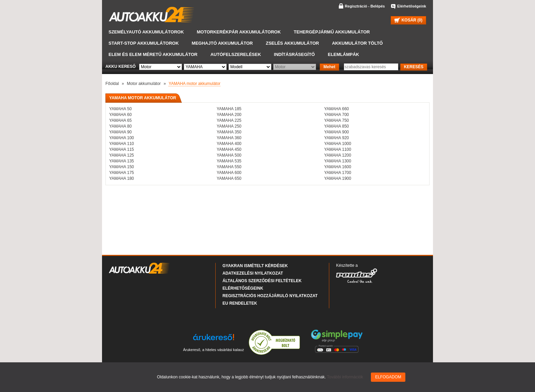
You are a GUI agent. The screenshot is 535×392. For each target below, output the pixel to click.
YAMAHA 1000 (338, 144)
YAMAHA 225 (229, 120)
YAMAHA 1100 (338, 149)
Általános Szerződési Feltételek (262, 281)
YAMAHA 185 (229, 109)
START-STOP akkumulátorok (144, 43)
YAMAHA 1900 (338, 178)
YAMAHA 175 (121, 173)
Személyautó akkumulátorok (146, 32)
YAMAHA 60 (120, 115)
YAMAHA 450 (229, 149)
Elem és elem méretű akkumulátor (153, 54)
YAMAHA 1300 (338, 161)
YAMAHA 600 (229, 173)
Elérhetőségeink (412, 6)
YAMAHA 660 (336, 109)
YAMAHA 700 (336, 115)
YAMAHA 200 (229, 115)
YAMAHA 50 (120, 109)
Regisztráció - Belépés (365, 6)
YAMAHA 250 (229, 126)
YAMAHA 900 (336, 132)
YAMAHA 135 (121, 161)
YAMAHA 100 (121, 138)
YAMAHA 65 (120, 120)
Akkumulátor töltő (357, 43)
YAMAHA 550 (229, 167)
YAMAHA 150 (121, 167)
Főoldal (112, 84)
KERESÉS (414, 67)
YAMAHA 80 (120, 126)
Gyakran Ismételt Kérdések (255, 266)
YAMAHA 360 (229, 138)
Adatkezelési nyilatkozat (253, 273)
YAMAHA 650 (229, 178)
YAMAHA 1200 (338, 155)
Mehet (329, 67)
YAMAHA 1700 (338, 173)
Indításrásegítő (294, 54)
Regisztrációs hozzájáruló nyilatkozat (270, 296)
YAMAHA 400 (229, 144)
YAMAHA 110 (121, 144)
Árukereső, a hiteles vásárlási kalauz (213, 350)
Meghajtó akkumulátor (222, 43)
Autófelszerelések (236, 54)
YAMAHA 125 (121, 155)
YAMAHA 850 (336, 126)
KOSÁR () (408, 20)
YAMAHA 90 (120, 132)
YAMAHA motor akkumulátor (194, 84)
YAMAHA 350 (229, 132)
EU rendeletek (240, 303)
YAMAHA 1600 (338, 167)
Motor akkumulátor (144, 84)
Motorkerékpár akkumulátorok (239, 32)
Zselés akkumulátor (292, 43)
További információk (345, 377)
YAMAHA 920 (336, 138)
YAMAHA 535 (229, 161)
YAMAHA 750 (336, 120)
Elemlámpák (344, 54)
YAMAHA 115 (121, 149)
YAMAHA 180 (121, 178)
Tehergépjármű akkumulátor (332, 32)
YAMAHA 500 (229, 155)
